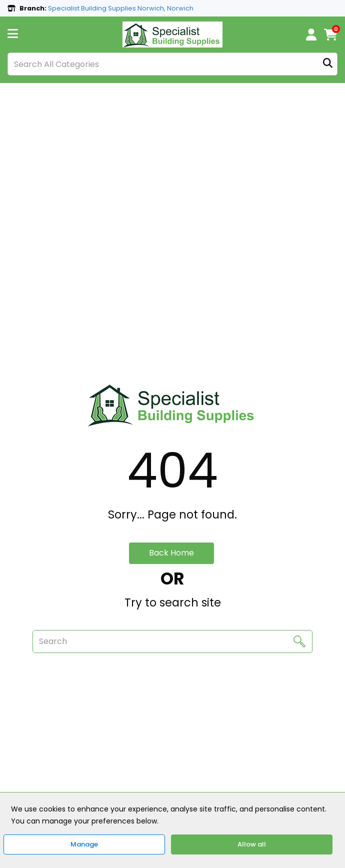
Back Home (171, 553)
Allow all (252, 844)
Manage (84, 844)
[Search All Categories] (172, 64)
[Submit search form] (328, 64)
